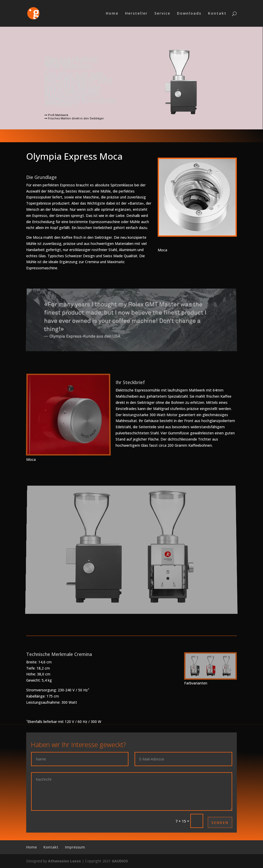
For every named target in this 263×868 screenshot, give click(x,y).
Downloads (189, 14)
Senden (220, 823)
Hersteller (136, 14)
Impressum (75, 847)
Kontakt (217, 14)
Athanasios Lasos (64, 861)
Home (112, 14)
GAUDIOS (120, 861)
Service (162, 14)
